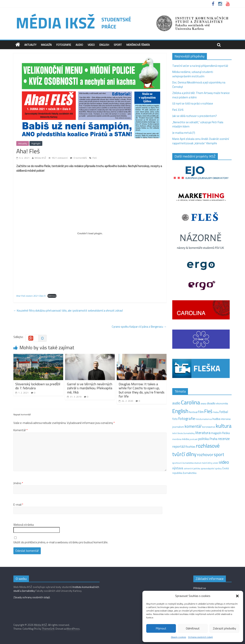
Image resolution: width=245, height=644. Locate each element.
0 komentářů (78, 158)
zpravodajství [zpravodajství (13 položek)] (207, 468)
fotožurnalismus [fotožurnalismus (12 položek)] (204, 419)
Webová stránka (24, 525)
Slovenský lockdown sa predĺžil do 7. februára (38, 386)
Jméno (18, 483)
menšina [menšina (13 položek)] (177, 439)
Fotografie (64, 45)
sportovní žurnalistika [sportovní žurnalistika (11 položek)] (183, 463)
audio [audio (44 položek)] (176, 403)
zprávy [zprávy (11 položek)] (218, 469)
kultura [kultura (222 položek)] (224, 426)
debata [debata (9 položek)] (203, 404)
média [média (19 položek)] (185, 439)
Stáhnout (52, 296)
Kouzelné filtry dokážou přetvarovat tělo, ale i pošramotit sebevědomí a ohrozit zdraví (68, 311)
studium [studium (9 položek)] (198, 463)
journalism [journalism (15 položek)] (178, 427)
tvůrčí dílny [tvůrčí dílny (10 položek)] (207, 463)
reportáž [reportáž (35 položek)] (179, 446)
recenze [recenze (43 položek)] (224, 439)
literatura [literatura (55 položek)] (203, 433)
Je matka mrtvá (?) (184, 133)
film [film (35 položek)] (201, 412)
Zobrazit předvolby (224, 628)
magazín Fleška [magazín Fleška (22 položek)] (220, 433)
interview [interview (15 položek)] (226, 419)
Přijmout (161, 628)
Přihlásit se (200, 588)
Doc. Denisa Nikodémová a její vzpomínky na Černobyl (199, 85)
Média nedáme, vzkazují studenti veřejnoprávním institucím (193, 74)
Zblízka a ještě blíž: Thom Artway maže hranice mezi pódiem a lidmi (201, 95)
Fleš (95, 158)
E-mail (18, 505)
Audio (79, 45)
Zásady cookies (178, 637)
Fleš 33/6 (178, 110)
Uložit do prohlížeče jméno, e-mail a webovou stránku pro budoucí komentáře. (61, 542)
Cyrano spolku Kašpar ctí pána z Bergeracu (139, 327)
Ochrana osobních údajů (200, 637)
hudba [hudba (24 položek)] (216, 419)
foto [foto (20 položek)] (175, 419)
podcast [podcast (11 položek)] (194, 439)
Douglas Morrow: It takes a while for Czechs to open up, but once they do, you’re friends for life (142, 390)
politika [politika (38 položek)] (203, 439)
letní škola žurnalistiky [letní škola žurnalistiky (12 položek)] (183, 433)
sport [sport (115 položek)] (219, 454)
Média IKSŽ (40, 158)
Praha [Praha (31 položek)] (213, 439)
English (104, 45)
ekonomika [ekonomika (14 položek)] (222, 403)
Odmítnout (193, 628)
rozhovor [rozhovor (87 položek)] (205, 455)
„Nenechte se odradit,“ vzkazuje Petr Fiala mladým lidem (198, 124)
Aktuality (30, 45)
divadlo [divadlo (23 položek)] (211, 403)
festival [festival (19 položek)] (193, 412)
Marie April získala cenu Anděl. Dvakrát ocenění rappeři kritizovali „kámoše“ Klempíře (201, 141)
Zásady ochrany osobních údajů (32, 597)
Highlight (36, 143)
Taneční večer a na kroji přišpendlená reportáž (200, 66)
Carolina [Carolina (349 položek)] (190, 402)
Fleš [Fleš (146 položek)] (208, 411)
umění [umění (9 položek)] (216, 463)
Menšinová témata (138, 45)
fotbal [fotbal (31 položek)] (224, 412)
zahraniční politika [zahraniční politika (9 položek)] (192, 469)
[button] (237, 596)
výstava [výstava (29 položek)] (178, 468)
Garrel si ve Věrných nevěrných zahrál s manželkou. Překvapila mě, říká (90, 388)
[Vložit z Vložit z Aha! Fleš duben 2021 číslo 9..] (90, 233)
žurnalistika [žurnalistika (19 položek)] (190, 473)
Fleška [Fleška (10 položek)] (216, 412)
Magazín (46, 45)
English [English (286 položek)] (180, 411)
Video (91, 45)
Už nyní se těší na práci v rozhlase (193, 103)
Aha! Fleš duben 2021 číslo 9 (31, 296)
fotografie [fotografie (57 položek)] (187, 418)
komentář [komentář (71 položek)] (193, 426)
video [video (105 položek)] (224, 462)
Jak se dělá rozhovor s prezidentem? (195, 116)
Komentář (20, 430)
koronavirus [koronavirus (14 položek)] (209, 427)
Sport (118, 45)
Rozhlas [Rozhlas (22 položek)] (190, 447)
